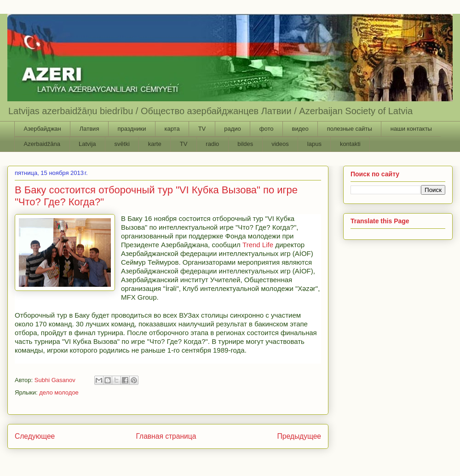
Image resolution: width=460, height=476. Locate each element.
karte (155, 144)
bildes (245, 144)
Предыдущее (299, 436)
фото (267, 129)
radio (212, 144)
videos (280, 144)
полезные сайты (350, 129)
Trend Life (258, 245)
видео (300, 129)
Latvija (87, 144)
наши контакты (411, 129)
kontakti (350, 144)
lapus (314, 144)
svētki (122, 144)
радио (233, 129)
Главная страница (166, 436)
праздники (132, 129)
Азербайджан (43, 129)
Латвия (89, 129)
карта (172, 129)
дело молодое (59, 392)
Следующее (35, 436)
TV (202, 129)
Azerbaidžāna (42, 144)
